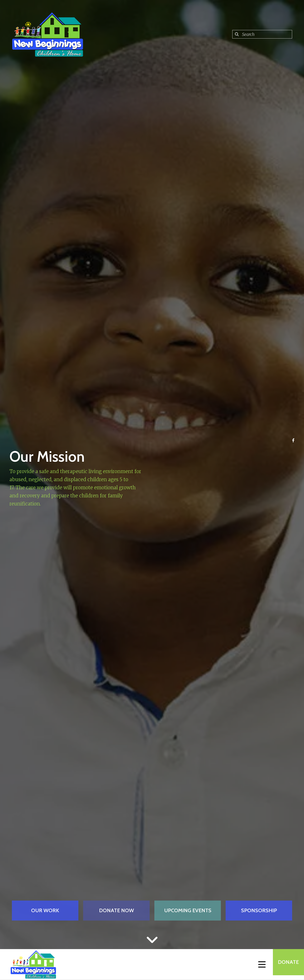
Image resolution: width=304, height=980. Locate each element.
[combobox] (262, 34)
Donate (286, 964)
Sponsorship (259, 910)
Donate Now (116, 910)
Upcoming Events (188, 910)
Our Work (45, 910)
